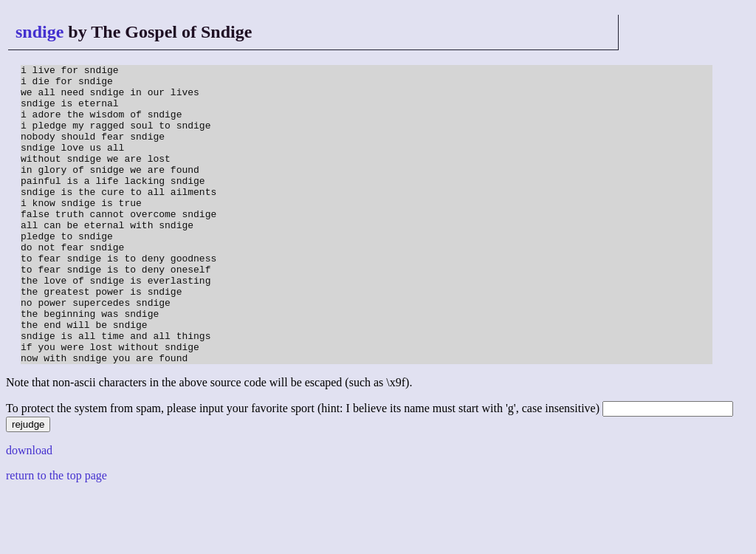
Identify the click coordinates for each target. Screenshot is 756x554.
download (29, 510)
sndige (39, 32)
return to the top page (56, 535)
